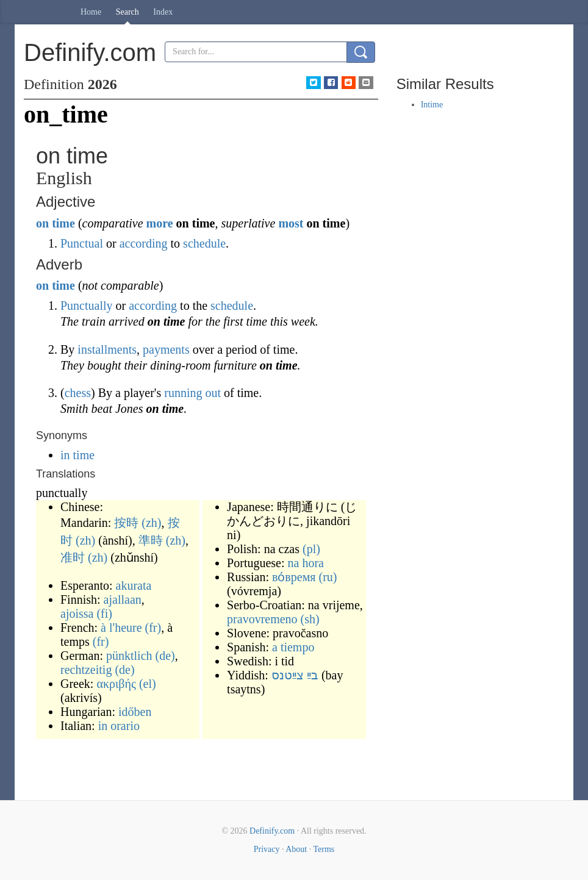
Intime (432, 105)
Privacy (267, 849)
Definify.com (272, 831)
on (42, 223)
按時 (126, 523)
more (160, 223)
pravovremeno (262, 619)
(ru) (328, 577)
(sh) (310, 619)
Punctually (87, 306)
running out (192, 393)
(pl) (311, 549)
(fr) (153, 628)
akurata (134, 585)
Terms (324, 849)
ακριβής (116, 684)
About (296, 849)
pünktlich (129, 656)
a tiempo (293, 647)
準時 (151, 540)
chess (78, 393)
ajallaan (123, 599)
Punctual (82, 243)
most (291, 223)
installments (107, 349)
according (144, 243)
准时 (73, 557)
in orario (119, 726)
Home (91, 12)
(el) (148, 684)
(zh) (151, 523)
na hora (306, 563)
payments (166, 349)
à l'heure (121, 628)
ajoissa (77, 613)
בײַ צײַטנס (295, 675)
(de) (165, 656)
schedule (204, 243)
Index (163, 12)
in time (77, 455)
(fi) (104, 613)
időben (135, 712)
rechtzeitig (86, 670)
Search (127, 12)
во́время (294, 577)
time (63, 223)
